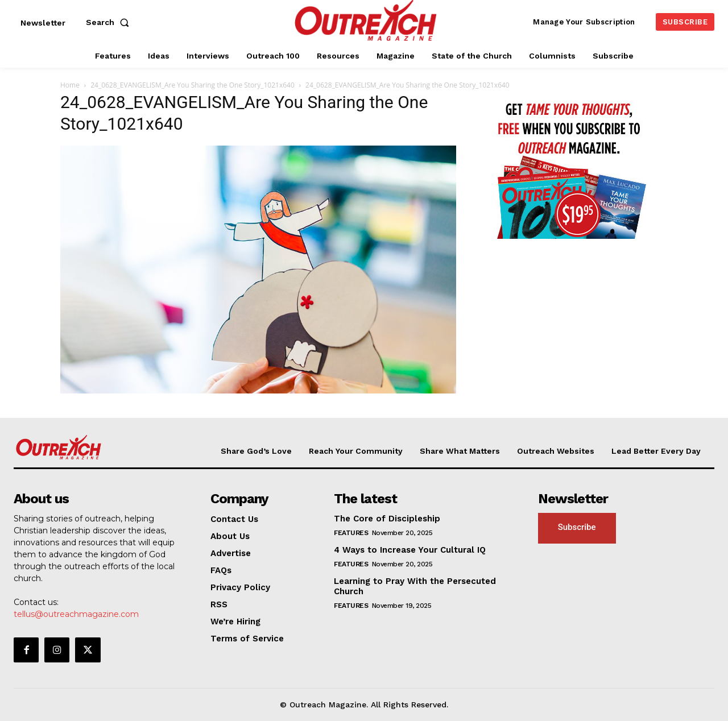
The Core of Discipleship (387, 519)
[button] (110, 22)
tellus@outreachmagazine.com (76, 614)
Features (351, 533)
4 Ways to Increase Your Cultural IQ (410, 550)
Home (70, 85)
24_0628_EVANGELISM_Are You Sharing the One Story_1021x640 (193, 85)
